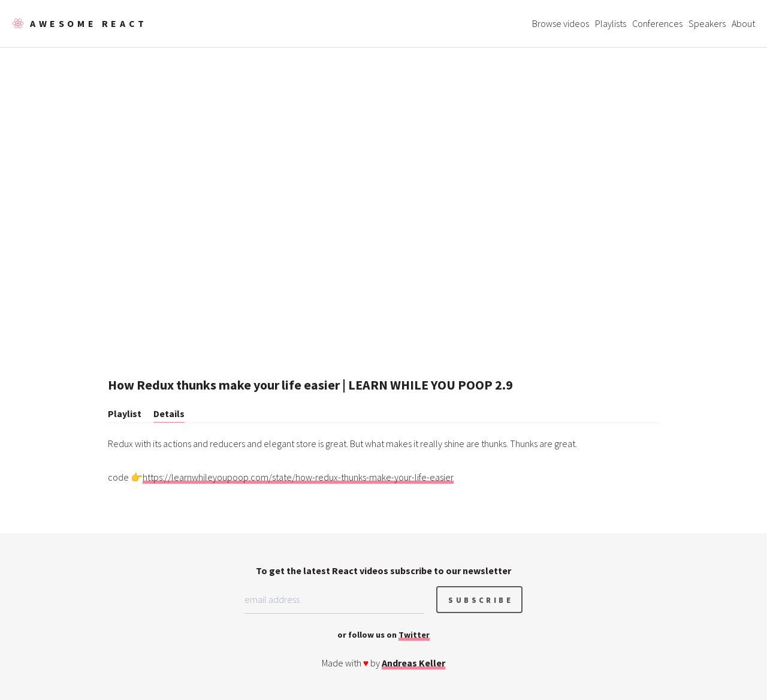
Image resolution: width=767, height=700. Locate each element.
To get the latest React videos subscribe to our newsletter (383, 571)
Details (169, 414)
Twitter (414, 635)
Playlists (611, 23)
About (743, 23)
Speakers (707, 23)
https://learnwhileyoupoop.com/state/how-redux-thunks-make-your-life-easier (298, 477)
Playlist (125, 414)
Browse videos (561, 23)
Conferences (657, 23)
